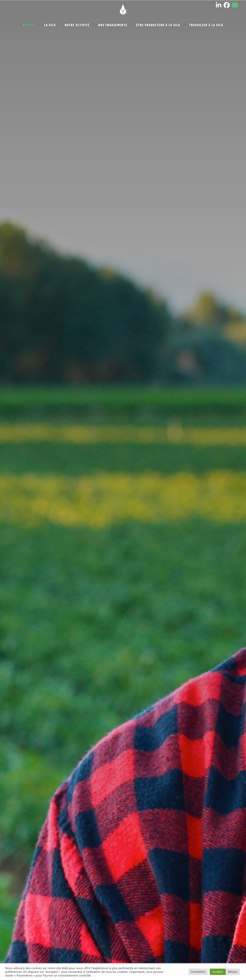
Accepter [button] (218, 972)
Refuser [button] (233, 972)
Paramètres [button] (198, 972)
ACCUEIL (29, 25)
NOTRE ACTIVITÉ (77, 25)
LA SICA (50, 25)
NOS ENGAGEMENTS (113, 25)
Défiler (236, 960)
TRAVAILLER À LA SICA (206, 25)
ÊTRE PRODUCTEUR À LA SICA (158, 25)
